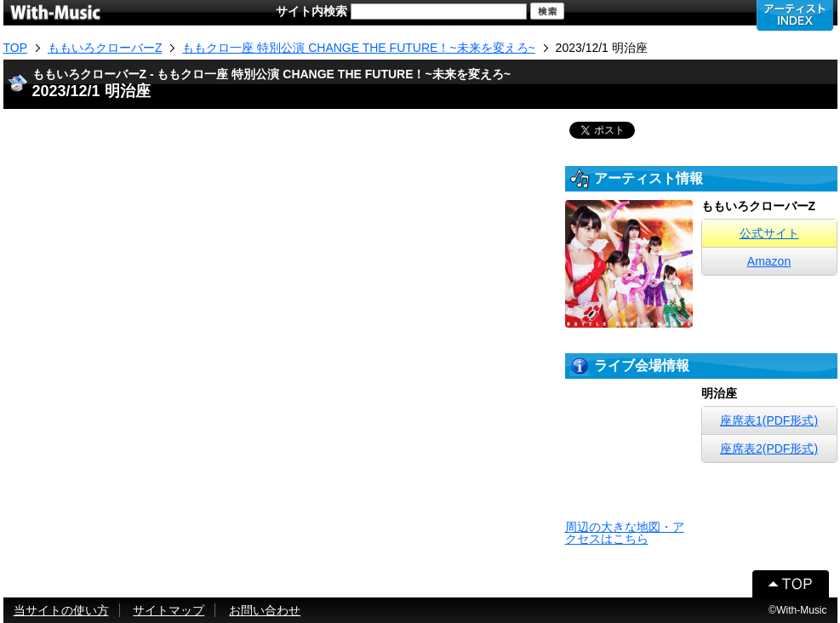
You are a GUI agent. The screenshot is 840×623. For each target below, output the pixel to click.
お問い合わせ (265, 610)
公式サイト (769, 233)
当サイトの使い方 (61, 610)
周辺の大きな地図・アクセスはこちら (625, 533)
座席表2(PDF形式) (769, 449)
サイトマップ (169, 610)
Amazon (769, 261)
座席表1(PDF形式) (769, 420)
